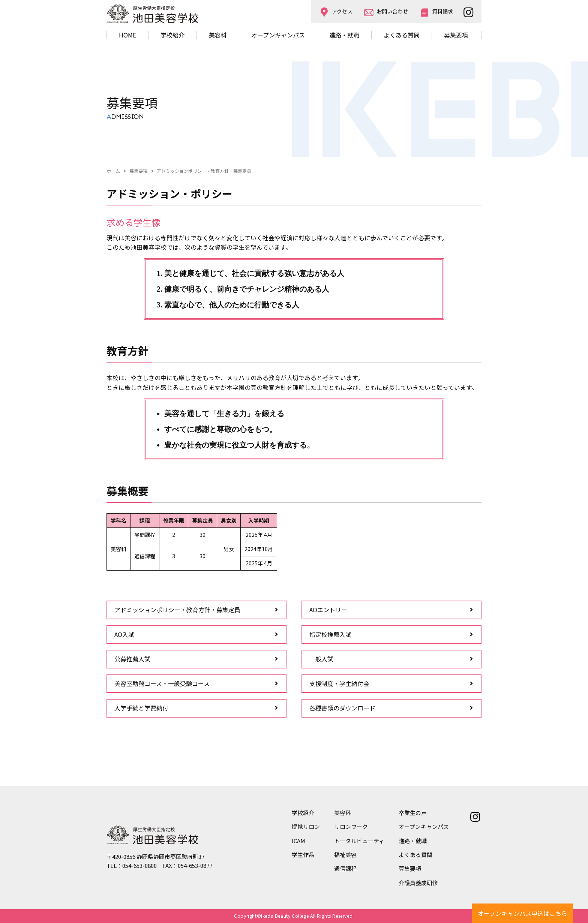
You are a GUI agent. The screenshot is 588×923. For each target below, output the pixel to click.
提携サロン (306, 826)
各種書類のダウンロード (342, 708)
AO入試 (124, 634)
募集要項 (456, 35)
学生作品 (303, 855)
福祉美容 (345, 855)
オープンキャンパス (278, 35)
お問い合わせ (392, 11)
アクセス (342, 11)
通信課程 (345, 868)
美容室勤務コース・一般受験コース (162, 683)
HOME (127, 35)
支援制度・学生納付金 (339, 683)
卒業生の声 (413, 813)
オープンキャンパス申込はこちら (523, 913)
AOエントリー (328, 610)
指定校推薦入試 (330, 634)
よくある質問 (402, 35)
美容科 (343, 813)
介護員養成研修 (418, 883)
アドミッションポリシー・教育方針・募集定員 (177, 610)
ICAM (298, 841)
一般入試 (321, 659)
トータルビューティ (359, 841)
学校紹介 (303, 813)
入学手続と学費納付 (141, 708)
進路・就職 (344, 35)
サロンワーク (351, 826)
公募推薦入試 (132, 659)
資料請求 (442, 11)
